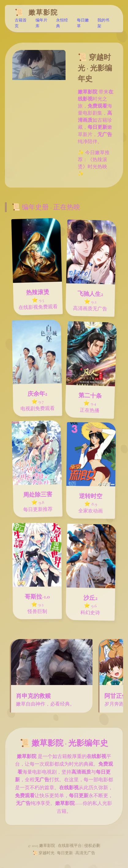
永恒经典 (62, 23)
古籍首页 (21, 23)
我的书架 (103, 23)
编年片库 (41, 23)
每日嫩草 (83, 23)
